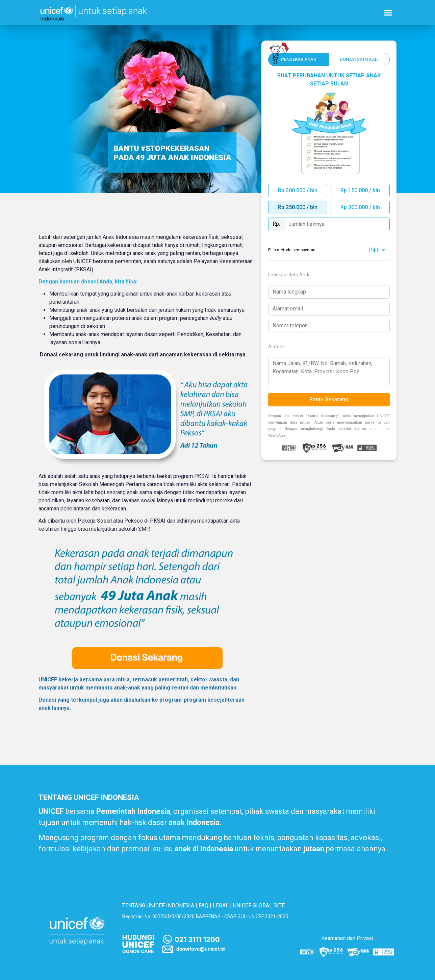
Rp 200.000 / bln (298, 190)
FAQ (203, 906)
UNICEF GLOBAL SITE (259, 906)
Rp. (276, 224)
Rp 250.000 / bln (298, 207)
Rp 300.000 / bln (360, 207)
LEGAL (221, 906)
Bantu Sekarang (329, 400)
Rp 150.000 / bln (360, 190)
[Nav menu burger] (388, 13)
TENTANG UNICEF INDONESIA (158, 906)
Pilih (374, 250)
